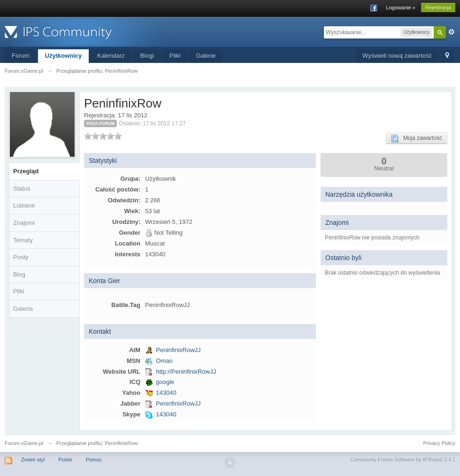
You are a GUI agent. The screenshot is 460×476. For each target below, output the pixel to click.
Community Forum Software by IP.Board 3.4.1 (403, 460)
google (165, 382)
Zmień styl (33, 460)
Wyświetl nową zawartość (397, 56)
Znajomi (24, 223)
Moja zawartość (417, 138)
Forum (21, 56)
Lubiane (24, 205)
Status (22, 188)
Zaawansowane (452, 32)
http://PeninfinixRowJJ (186, 372)
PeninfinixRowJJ (178, 350)
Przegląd (26, 171)
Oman (164, 361)
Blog (19, 274)
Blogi (147, 56)
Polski (65, 460)
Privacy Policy (439, 443)
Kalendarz (111, 56)
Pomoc (94, 460)
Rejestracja (438, 8)
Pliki (175, 56)
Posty (21, 257)
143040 (166, 393)
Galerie (206, 56)
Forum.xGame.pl (24, 443)
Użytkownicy (64, 56)
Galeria (23, 309)
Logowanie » (400, 8)
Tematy (23, 240)
